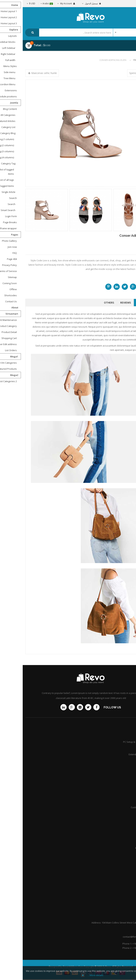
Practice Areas (124, 835)
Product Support (123, 736)
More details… (73, 975)
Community (125, 761)
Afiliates (127, 795)
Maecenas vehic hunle (21, 73)
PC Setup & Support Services (116, 742)
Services (127, 748)
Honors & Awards (122, 848)
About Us (127, 882)
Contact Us (126, 876)
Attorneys (126, 829)
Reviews (103, 303)
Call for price (123, 249)
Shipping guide (123, 782)
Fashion (116, 60)
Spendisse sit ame (117, 73)
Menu (124, 44)
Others (86, 303)
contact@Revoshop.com (113, 937)
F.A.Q (129, 888)
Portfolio (127, 895)
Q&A (129, 854)
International (125, 801)
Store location (124, 789)
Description (122, 302)
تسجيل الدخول (69, 3)
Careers (127, 842)
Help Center (125, 901)
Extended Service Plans (119, 754)
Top (132, 63)
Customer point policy (120, 807)
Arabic (24, 3)
